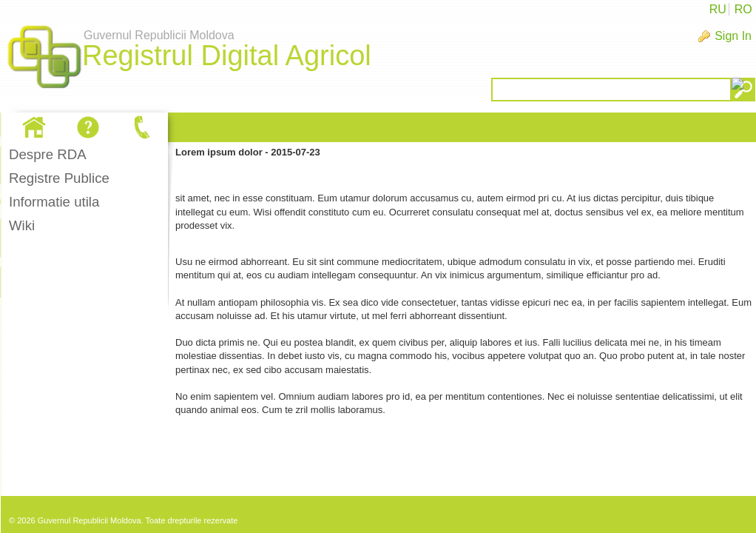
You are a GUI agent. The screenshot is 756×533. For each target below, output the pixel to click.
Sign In (733, 36)
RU (718, 9)
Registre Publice (59, 178)
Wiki (22, 225)
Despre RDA (48, 154)
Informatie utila (54, 202)
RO (743, 9)
